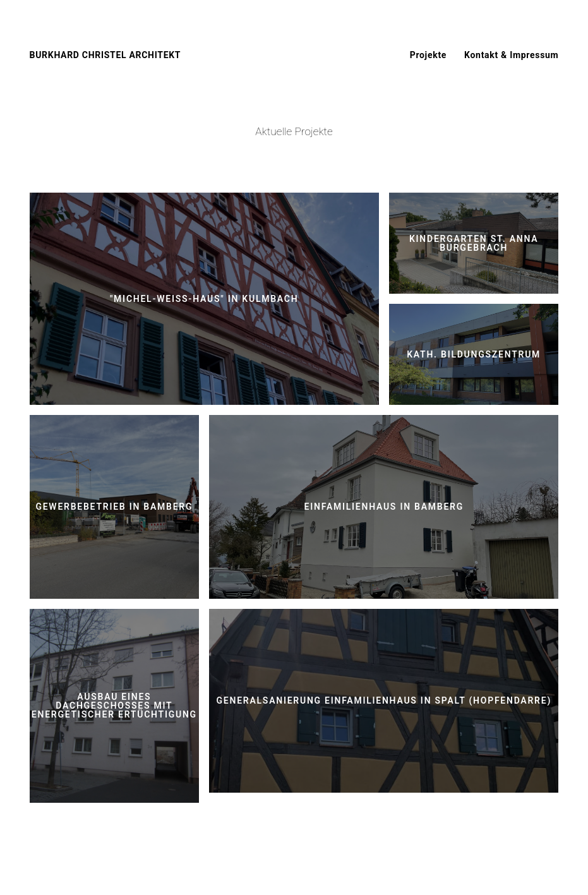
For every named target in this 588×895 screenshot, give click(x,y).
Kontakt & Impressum (511, 55)
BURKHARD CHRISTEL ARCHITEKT (105, 55)
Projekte (428, 55)
